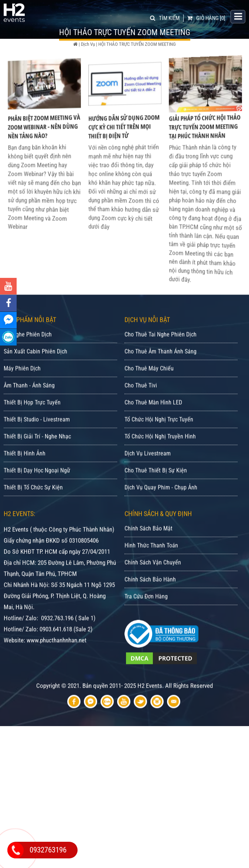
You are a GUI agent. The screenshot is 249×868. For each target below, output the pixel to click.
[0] (206, 17)
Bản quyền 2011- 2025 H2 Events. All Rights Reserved (148, 699)
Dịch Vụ (88, 44)
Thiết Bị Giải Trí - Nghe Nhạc (37, 450)
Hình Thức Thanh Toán (151, 559)
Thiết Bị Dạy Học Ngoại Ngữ (37, 484)
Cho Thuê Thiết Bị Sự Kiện (156, 484)
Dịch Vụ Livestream (148, 467)
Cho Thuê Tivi (141, 399)
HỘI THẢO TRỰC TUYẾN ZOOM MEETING (137, 44)
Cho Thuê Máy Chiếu (149, 382)
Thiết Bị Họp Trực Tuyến (32, 416)
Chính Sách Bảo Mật (149, 542)
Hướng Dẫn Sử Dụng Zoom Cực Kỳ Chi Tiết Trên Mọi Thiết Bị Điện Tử (124, 134)
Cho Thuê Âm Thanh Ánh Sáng (161, 365)
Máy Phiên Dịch (22, 382)
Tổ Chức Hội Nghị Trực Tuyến (159, 433)
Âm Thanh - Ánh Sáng (29, 399)
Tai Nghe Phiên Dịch (28, 348)
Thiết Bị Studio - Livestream (37, 433)
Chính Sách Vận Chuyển (153, 576)
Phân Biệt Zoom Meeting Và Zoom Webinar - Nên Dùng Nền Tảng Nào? (44, 134)
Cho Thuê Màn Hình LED (153, 416)
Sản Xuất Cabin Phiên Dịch (35, 365)
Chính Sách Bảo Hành (150, 593)
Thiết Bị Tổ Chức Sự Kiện (33, 501)
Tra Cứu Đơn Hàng (146, 610)
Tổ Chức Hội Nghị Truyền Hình (160, 450)
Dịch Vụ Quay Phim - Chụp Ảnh (161, 501)
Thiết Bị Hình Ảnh (25, 467)
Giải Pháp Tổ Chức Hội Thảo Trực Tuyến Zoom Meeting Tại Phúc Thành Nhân (205, 134)
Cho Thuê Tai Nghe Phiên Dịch (161, 348)
